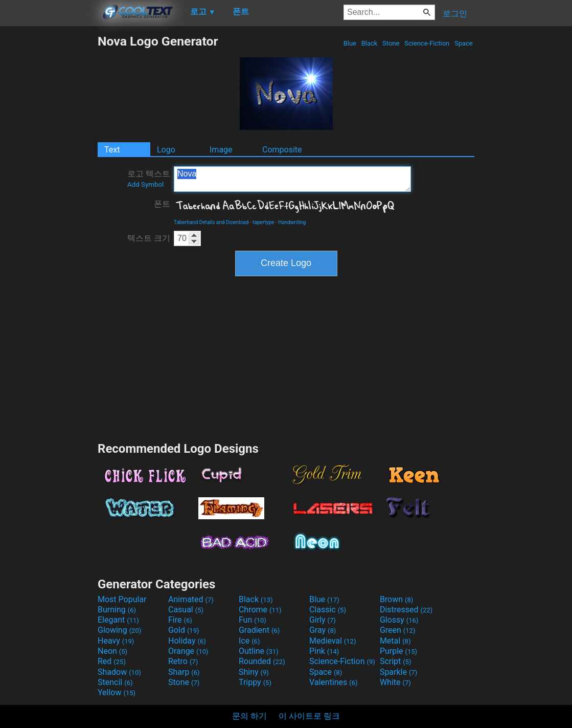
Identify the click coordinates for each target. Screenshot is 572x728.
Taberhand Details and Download (211, 222)
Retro (183, 661)
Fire (180, 620)
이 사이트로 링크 (309, 716)
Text (112, 150)
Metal (395, 641)
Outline (259, 651)
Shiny (254, 672)
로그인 (455, 14)
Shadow (119, 672)
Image (221, 150)
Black (369, 43)
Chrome (260, 610)
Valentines (334, 682)
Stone (391, 43)
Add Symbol (145, 184)
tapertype (263, 222)
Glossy (399, 620)
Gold (184, 630)
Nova (292, 179)
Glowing (119, 630)
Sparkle (398, 672)
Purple (398, 651)
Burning (117, 610)
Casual (186, 610)
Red (112, 661)
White (395, 682)
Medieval (333, 641)
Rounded (262, 661)
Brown (396, 599)
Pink (324, 651)
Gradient (259, 630)
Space (464, 43)
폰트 (162, 204)
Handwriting (292, 222)
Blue (350, 43)
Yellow (117, 692)
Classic (328, 610)
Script (396, 661)
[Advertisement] (49, 187)
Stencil (115, 682)
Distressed (406, 610)
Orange (188, 651)
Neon (112, 651)
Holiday (187, 641)
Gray (323, 630)
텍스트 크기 (149, 238)
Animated (191, 599)
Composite (282, 150)
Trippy (255, 682)
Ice (249, 641)
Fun (253, 620)
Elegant (118, 620)
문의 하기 (249, 716)
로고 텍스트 (149, 179)
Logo (166, 150)
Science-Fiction (427, 43)
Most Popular (122, 599)
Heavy (116, 641)
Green (398, 630)
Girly (323, 620)
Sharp (184, 672)
